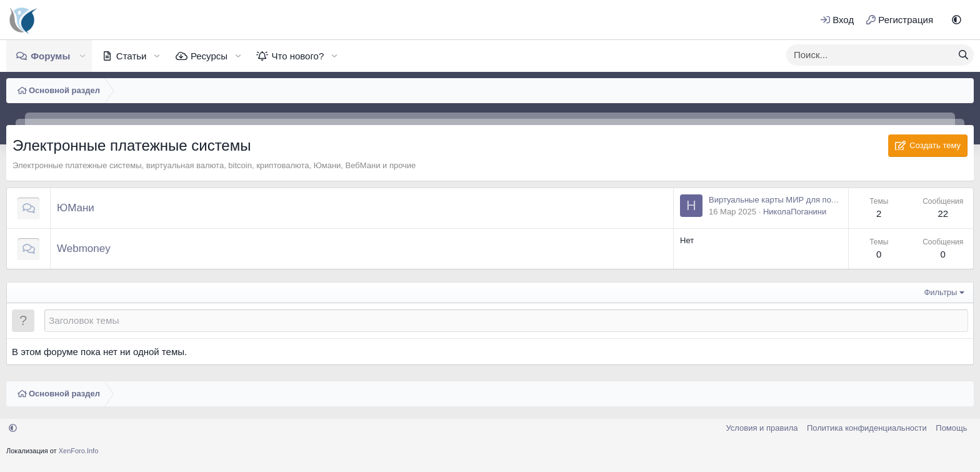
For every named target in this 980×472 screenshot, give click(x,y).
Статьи (132, 56)
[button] (957, 20)
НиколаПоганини (795, 212)
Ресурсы (209, 56)
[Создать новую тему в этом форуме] (506, 320)
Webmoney (84, 249)
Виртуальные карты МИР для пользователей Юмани (808, 200)
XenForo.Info (79, 451)
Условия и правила (762, 428)
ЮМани (76, 208)
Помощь (951, 428)
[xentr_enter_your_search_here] (870, 55)
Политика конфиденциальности (867, 428)
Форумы (50, 56)
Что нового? (297, 56)
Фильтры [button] (940, 292)
